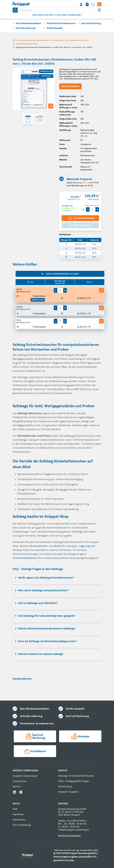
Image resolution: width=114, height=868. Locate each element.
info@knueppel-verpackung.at (74, 830)
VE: (83, 209)
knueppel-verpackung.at (25, 776)
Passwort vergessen (68, 792)
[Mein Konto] (81, 4)
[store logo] (21, 4)
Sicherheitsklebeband (25, 558)
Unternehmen (20, 781)
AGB (15, 809)
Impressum (18, 814)
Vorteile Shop (65, 786)
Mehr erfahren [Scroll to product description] (70, 86)
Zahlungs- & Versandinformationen (76, 776)
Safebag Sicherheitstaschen (27, 44)
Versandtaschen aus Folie (79, 40)
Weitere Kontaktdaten (69, 836)
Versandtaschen (59, 40)
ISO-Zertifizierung (22, 825)
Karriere (17, 786)
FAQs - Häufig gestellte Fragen (74, 781)
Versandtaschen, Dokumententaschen (34, 40)
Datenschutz (19, 820)
